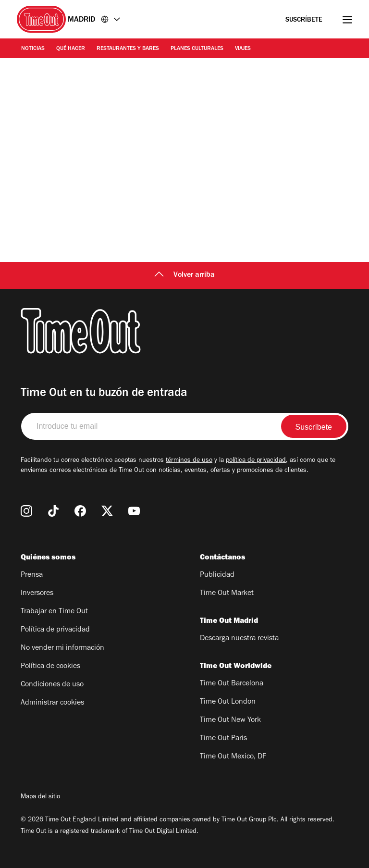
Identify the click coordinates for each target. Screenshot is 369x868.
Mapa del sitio (40, 797)
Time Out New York (230, 720)
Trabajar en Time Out (54, 612)
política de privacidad (256, 461)
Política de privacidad (55, 630)
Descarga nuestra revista (239, 639)
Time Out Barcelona (232, 684)
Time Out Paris (223, 739)
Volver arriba (184, 275)
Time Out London (228, 702)
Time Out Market (227, 594)
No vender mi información (62, 648)
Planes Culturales (197, 49)
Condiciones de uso (52, 685)
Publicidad (217, 575)
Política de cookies (50, 667)
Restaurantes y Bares (128, 49)
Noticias (33, 49)
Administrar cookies (52, 703)
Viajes (243, 49)
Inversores (37, 594)
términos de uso (189, 461)
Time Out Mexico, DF (233, 757)
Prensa (32, 575)
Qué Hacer (71, 49)
